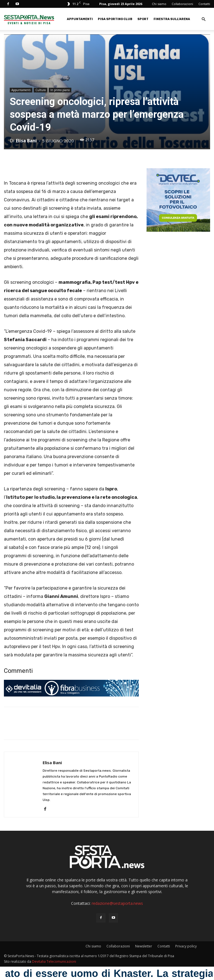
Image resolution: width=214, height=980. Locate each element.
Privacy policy (186, 946)
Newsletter (144, 946)
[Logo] (29, 19)
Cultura (41, 90)
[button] (203, 19)
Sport (143, 19)
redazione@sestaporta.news (117, 903)
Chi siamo (159, 4)
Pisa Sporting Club (115, 19)
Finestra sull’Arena (172, 19)
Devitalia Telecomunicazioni (54, 961)
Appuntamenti (80, 19)
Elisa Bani (26, 141)
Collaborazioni (182, 4)
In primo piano (60, 90)
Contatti (204, 4)
